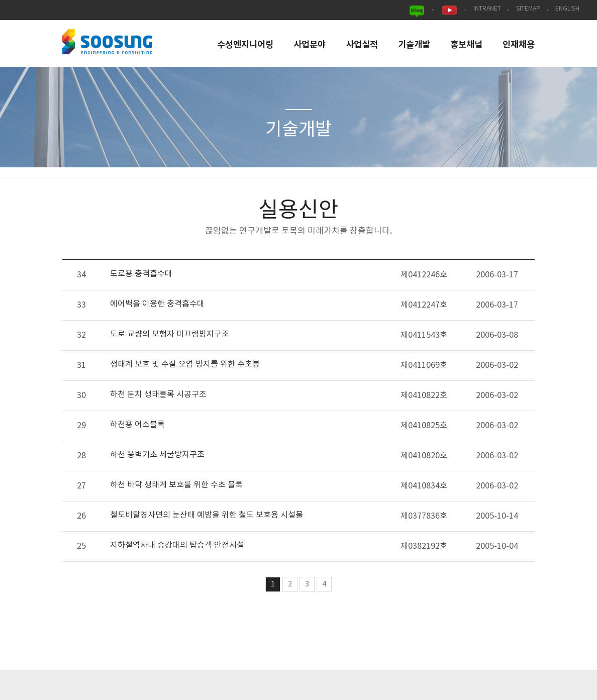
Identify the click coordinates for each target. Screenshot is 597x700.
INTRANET (487, 9)
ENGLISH (567, 9)
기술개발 (414, 45)
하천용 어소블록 (137, 425)
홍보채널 (466, 45)
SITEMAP (528, 9)
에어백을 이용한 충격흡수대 (157, 304)
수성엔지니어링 (245, 45)
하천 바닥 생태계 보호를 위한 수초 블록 (176, 485)
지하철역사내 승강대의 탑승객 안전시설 (177, 545)
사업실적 (362, 45)
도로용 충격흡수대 (141, 274)
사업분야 (310, 45)
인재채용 (519, 45)
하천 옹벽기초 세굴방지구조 (157, 455)
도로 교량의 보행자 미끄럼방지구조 (170, 334)
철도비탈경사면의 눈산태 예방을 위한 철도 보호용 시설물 (207, 515)
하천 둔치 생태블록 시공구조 (158, 394)
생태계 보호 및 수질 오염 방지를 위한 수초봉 (185, 364)
